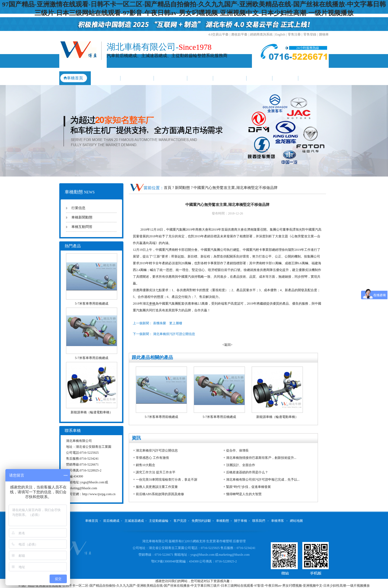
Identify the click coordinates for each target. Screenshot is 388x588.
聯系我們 (313, 78)
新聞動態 (183, 188)
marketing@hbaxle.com (82, 488)
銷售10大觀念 (145, 465)
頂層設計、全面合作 (241, 465)
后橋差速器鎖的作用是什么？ (247, 472)
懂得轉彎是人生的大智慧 (244, 494)
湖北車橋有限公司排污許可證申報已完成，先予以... (263, 480)
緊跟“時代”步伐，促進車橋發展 (249, 487)
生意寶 (211, 541)
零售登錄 (310, 34)
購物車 (324, 34)
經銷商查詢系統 (261, 34)
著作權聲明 (224, 541)
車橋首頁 (75, 78)
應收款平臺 (239, 34)
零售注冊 (294, 34)
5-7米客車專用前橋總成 (92, 304)
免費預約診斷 (230, 78)
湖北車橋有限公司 (155, 541)
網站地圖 (296, 521)
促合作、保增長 (237, 450)
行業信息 (78, 208)
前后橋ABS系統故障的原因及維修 (160, 494)
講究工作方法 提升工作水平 (156, 472)
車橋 (152, 304)
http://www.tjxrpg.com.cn (99, 494)
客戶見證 (200, 78)
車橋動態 (259, 78)
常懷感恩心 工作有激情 (152, 458)
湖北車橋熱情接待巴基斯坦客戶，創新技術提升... (261, 458)
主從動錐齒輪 (171, 78)
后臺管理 (239, 541)
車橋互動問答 (82, 227)
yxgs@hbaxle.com (92, 482)
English (280, 34)
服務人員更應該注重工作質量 (157, 487)
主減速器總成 (137, 78)
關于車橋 (285, 78)
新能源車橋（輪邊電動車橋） (92, 412)
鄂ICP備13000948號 (165, 561)
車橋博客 (278, 521)
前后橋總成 (104, 78)
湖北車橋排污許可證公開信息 (157, 450)
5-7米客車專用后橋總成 (92, 358)
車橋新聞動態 (82, 217)
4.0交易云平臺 (218, 34)
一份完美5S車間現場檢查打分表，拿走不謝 (167, 480)
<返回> (227, 345)
